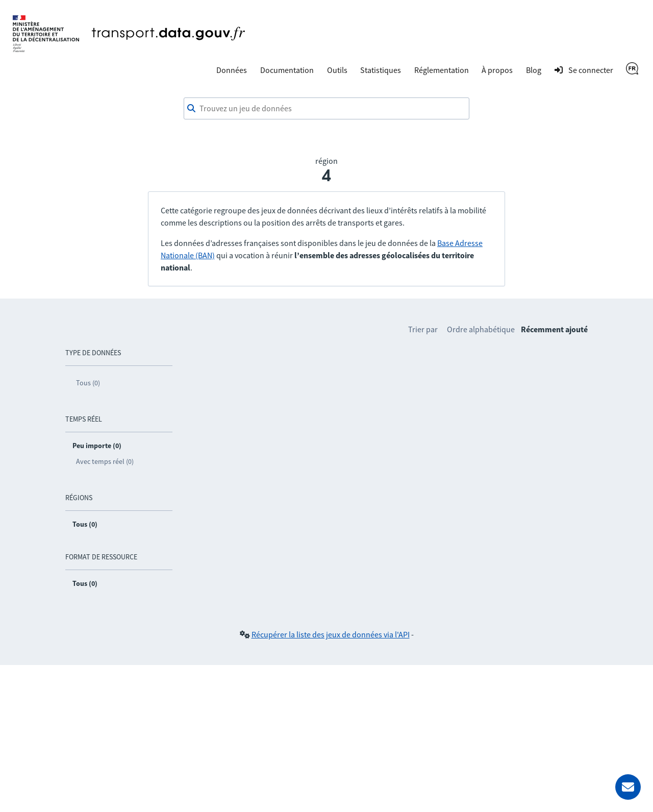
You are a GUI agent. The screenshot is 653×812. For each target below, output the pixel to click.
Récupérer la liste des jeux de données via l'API (331, 634)
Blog (534, 70)
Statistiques (381, 70)
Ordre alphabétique (481, 329)
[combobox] (326, 109)
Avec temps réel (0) (105, 461)
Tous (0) (88, 383)
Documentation (287, 70)
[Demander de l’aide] (628, 787)
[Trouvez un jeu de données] (326, 109)
